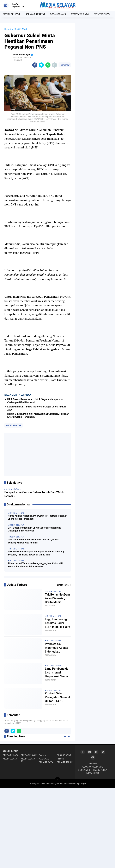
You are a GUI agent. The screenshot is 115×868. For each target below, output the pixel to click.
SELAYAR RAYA (102, 14)
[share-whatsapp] (48, 65)
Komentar (65, 65)
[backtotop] (57, 780)
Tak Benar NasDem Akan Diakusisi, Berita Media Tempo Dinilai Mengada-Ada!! (57, 598)
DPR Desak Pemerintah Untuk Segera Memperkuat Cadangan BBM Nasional (34, 529)
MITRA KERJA (93, 773)
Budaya (42, 755)
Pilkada (60, 759)
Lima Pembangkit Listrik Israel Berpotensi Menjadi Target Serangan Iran (58, 673)
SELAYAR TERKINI (35, 14)
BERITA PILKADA (80, 14)
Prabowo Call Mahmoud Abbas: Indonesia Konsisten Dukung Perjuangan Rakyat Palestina (57, 648)
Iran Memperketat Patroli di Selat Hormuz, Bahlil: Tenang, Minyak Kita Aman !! (33, 541)
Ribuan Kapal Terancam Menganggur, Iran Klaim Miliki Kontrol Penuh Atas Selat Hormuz (36, 565)
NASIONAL (44, 759)
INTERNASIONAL (54, 616)
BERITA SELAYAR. (29, 755)
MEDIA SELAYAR (12, 14)
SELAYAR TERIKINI (65, 762)
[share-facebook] (35, 65)
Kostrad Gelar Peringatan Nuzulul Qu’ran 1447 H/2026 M (57, 697)
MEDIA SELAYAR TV (29, 760)
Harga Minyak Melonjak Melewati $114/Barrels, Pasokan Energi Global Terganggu (37, 517)
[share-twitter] (41, 65)
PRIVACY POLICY (100, 770)
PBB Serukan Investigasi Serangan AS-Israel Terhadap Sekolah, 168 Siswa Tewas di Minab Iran (36, 553)
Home (7, 29)
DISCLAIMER (84, 770)
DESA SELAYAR (58, 14)
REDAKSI (93, 764)
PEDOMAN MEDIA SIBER (93, 767)
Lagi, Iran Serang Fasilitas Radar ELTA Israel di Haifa (58, 623)
